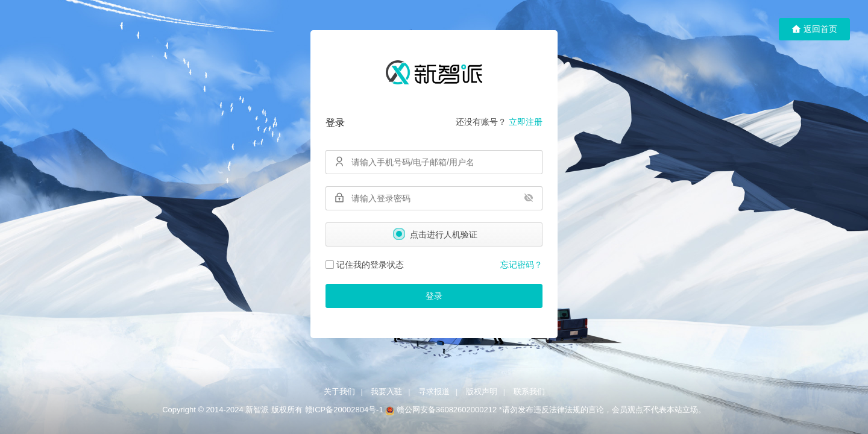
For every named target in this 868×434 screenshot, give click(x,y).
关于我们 (339, 392)
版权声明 (482, 392)
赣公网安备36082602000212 (447, 410)
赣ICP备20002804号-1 (344, 410)
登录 (434, 296)
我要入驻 (386, 392)
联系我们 (529, 392)
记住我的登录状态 (365, 265)
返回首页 (814, 29)
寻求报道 (434, 392)
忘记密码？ (521, 265)
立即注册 (526, 122)
